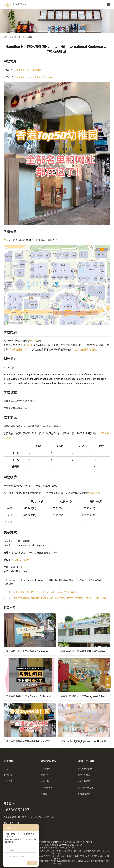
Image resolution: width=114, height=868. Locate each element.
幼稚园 (33, 341)
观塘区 (81, 851)
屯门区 (71, 851)
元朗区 (54, 851)
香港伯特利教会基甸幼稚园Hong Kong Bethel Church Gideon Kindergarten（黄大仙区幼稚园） (85, 651)
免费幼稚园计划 (19, 350)
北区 (59, 856)
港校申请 (8, 775)
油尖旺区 (88, 851)
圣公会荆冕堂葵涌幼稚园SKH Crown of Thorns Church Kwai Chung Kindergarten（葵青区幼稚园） (31, 741)
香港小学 (45, 775)
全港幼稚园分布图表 (85, 350)
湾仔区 (100, 851)
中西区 (55, 853)
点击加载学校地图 (21, 560)
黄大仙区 (107, 851)
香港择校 (70, 842)
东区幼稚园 (96, 580)
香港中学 (45, 781)
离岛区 (42, 851)
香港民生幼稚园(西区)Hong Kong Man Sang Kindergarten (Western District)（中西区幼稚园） (62, 598)
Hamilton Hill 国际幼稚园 (28, 70)
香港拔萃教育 (41, 842)
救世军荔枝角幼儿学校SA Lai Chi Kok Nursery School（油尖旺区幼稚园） (31, 651)
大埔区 (48, 851)
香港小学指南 (84, 775)
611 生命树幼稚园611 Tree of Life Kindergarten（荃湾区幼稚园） (47, 592)
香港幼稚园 (46, 769)
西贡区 (60, 851)
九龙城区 (42, 856)
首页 (5, 37)
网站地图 (90, 842)
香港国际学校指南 (86, 788)
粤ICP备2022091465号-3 (56, 842)
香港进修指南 (84, 794)
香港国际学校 (47, 788)
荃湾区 (94, 851)
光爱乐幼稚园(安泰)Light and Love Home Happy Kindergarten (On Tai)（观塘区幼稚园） (85, 741)
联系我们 (8, 781)
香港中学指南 (84, 781)
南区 (60, 853)
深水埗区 (71, 856)
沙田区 (77, 856)
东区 (6, 240)
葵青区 (65, 851)
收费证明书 (93, 493)
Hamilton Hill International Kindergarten (36, 77)
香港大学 (45, 794)
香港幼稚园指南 (85, 769)
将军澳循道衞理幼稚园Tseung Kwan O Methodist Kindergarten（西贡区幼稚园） (85, 696)
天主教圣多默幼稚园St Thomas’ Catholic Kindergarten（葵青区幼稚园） (31, 696)
